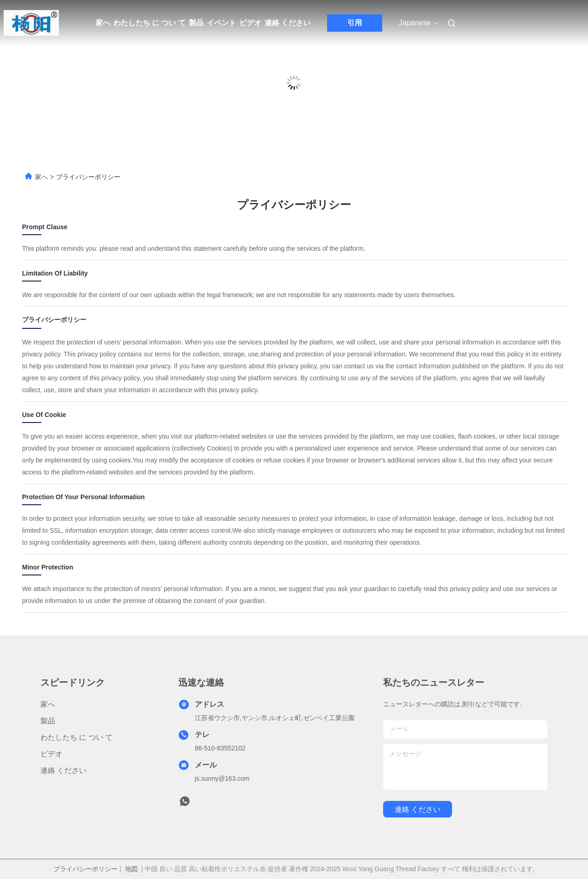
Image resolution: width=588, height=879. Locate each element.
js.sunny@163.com (222, 778)
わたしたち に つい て (150, 23)
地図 (131, 869)
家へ (103, 23)
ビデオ (250, 23)
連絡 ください (288, 23)
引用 (355, 23)
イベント (221, 23)
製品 (196, 23)
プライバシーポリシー (85, 869)
